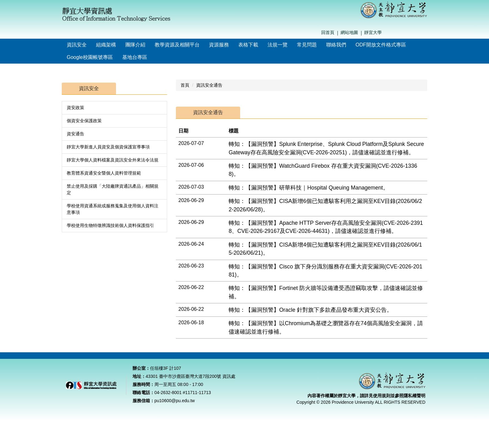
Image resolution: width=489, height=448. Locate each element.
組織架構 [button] (106, 45)
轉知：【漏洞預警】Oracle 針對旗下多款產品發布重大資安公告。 (310, 310)
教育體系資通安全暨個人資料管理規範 (104, 173)
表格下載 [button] (248, 45)
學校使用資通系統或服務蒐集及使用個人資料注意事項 (113, 209)
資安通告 (75, 134)
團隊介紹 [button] (135, 45)
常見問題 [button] (307, 45)
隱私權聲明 (414, 403)
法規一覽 (278, 45)
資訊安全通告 (209, 85)
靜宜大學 (373, 32)
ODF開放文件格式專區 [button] (381, 45)
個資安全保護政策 (84, 121)
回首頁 (328, 32)
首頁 (185, 85)
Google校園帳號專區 (90, 57)
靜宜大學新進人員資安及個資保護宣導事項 (108, 147)
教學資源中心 (273, 359)
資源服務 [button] (219, 45)
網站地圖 (349, 32)
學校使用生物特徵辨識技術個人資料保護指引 (110, 225)
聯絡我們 (336, 45)
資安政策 (75, 108)
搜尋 (426, 33)
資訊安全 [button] (77, 45)
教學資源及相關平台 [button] (177, 45)
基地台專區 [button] (135, 57)
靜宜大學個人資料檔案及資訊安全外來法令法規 (113, 160)
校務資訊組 (361, 359)
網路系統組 (317, 359)
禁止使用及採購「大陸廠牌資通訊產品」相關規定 (113, 189)
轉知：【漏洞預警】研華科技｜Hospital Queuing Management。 (309, 188)
